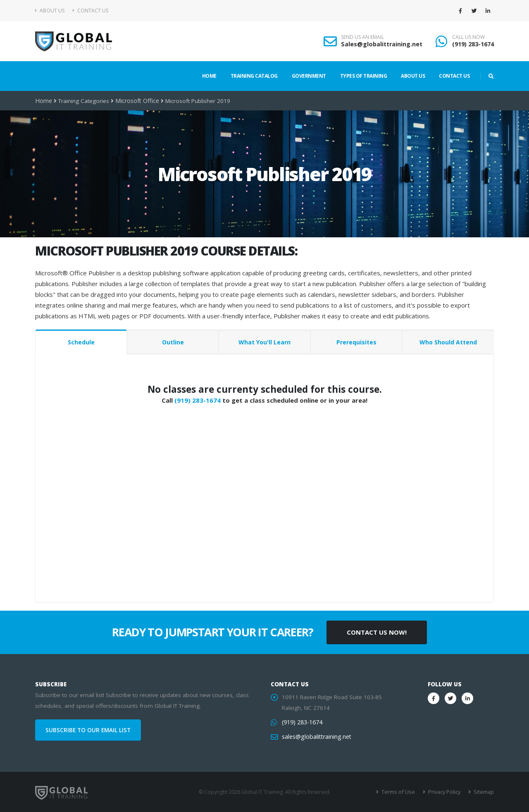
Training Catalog (254, 76)
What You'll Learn (264, 342)
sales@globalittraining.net (315, 737)
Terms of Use (401, 792)
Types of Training (364, 76)
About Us (50, 11)
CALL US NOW (468, 37)
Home (209, 76)
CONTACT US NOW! (377, 632)
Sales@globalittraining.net (382, 44)
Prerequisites (356, 342)
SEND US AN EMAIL (362, 37)
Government (309, 76)
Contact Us (90, 11)
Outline (173, 342)
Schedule (81, 342)
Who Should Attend (448, 342)
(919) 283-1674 (473, 44)
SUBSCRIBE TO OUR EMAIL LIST (88, 730)
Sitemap (484, 792)
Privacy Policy (445, 792)
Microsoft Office (135, 101)
